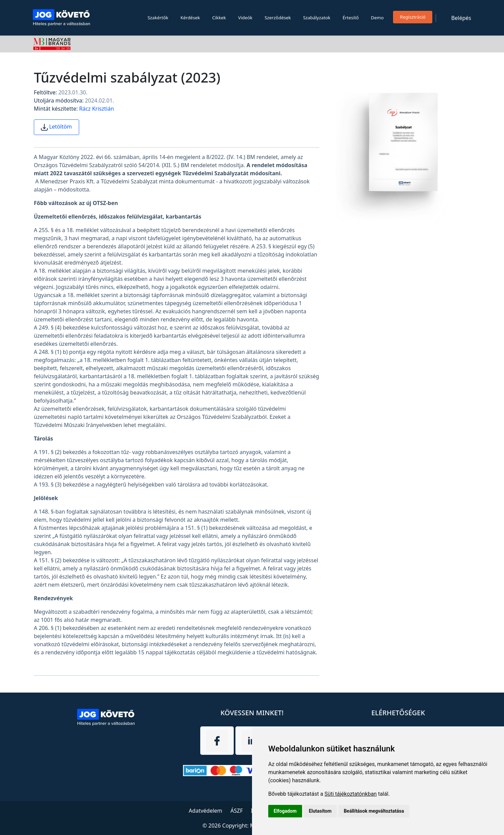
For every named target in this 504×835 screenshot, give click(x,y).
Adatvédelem (205, 811)
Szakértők (158, 18)
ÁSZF (236, 811)
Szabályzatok (317, 18)
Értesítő (351, 18)
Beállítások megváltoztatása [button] (374, 811)
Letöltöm (56, 127)
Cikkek (219, 18)
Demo (377, 18)
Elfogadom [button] (285, 811)
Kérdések (190, 18)
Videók (245, 18)
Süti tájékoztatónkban (350, 794)
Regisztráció (413, 17)
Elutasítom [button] (320, 811)
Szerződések (278, 18)
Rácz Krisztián (97, 109)
